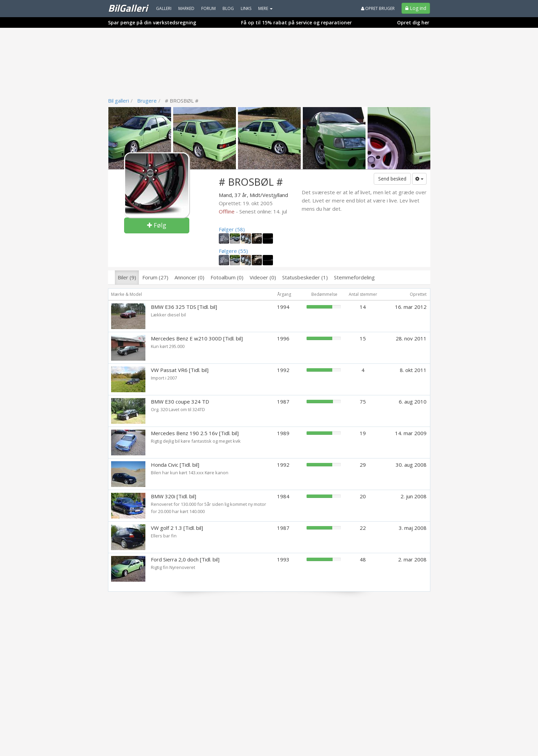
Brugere (147, 101)
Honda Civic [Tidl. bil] (175, 465)
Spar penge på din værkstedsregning (152, 22)
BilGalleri (128, 8)
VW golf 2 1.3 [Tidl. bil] (177, 528)
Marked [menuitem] (186, 8)
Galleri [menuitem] (164, 8)
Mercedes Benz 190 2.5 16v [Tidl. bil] (195, 433)
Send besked (392, 179)
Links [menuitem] (246, 8)
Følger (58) (232, 229)
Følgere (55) (233, 251)
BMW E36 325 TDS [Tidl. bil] (184, 307)
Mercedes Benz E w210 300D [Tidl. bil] (197, 338)
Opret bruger (378, 8)
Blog (228, 8)
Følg (157, 225)
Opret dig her (413, 22)
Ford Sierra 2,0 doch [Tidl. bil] (185, 559)
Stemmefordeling (354, 277)
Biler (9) (127, 277)
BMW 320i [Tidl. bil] (174, 496)
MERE (265, 8)
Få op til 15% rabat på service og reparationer (296, 22)
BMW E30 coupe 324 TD (180, 402)
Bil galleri (118, 101)
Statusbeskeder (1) (305, 277)
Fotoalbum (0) (227, 277)
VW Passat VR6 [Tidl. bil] (180, 370)
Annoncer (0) (189, 277)
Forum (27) (155, 277)
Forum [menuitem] (208, 8)
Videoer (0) (263, 277)
